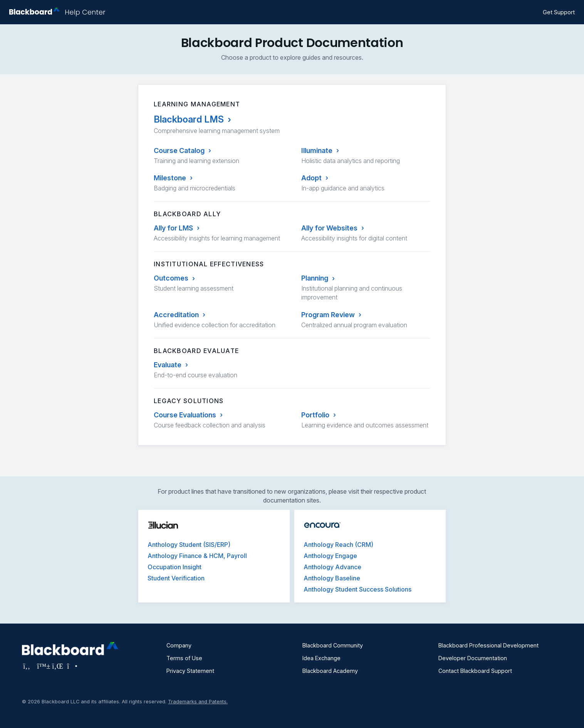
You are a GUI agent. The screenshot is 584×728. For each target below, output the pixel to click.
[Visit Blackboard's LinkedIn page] (58, 666)
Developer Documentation (473, 658)
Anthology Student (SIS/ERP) (189, 545)
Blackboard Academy (330, 671)
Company (179, 645)
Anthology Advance (332, 567)
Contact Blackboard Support (475, 671)
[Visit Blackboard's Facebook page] (28, 666)
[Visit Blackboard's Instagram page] (72, 666)
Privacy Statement (190, 671)
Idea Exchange (321, 658)
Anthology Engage (330, 556)
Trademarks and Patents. (198, 702)
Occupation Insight (175, 567)
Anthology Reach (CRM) (338, 545)
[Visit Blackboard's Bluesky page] (43, 666)
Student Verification (176, 578)
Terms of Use (184, 658)
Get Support (559, 12)
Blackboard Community (333, 645)
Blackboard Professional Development (488, 645)
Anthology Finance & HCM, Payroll (197, 556)
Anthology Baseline (332, 578)
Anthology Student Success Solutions (357, 589)
